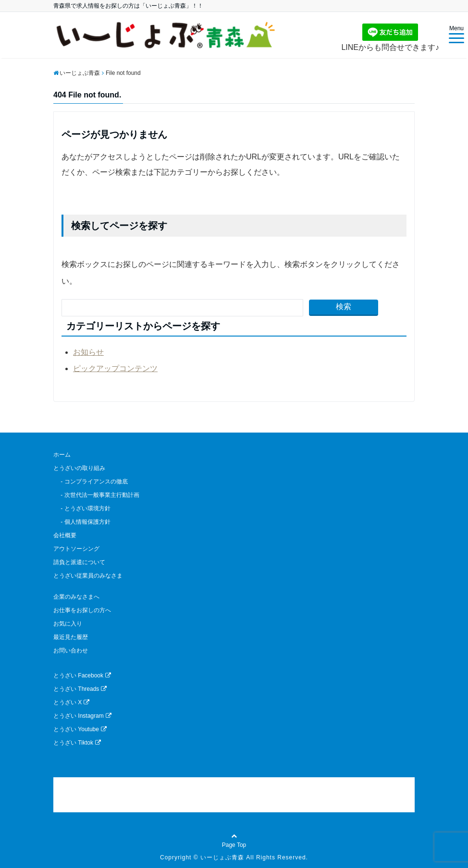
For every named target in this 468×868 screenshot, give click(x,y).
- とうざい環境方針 (82, 508)
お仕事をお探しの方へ (82, 610)
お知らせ (88, 352)
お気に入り (68, 624)
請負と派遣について (79, 562)
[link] (234, 795)
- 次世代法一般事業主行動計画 (96, 495)
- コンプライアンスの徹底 (91, 482)
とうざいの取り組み (79, 468)
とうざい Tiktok (77, 743)
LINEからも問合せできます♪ (390, 37)
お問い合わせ (71, 651)
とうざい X (71, 702)
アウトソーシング (76, 549)
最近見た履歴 (71, 637)
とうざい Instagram (82, 716)
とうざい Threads (80, 689)
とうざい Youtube (80, 729)
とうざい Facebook (82, 675)
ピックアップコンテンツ (115, 368)
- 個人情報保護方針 (82, 522)
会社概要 (65, 535)
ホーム (62, 455)
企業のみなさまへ (76, 597)
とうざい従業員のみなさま (88, 576)
